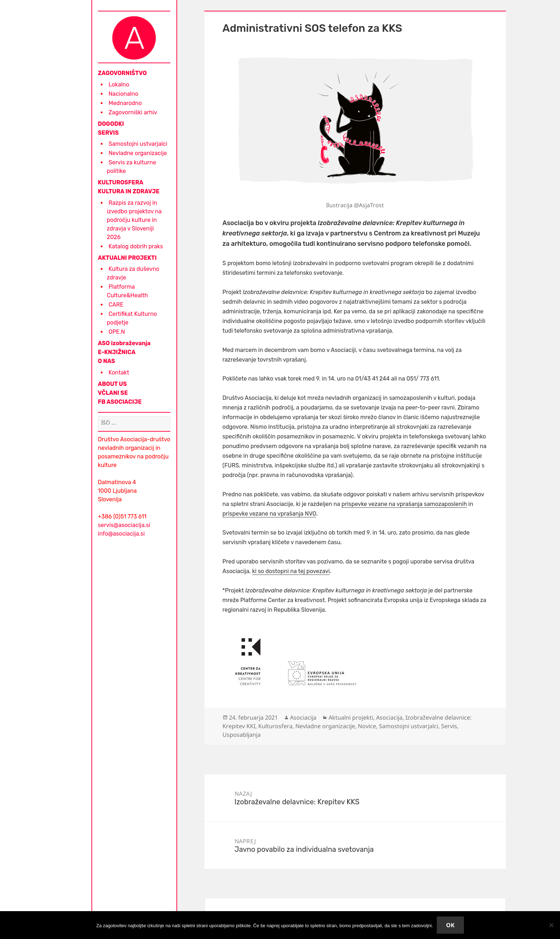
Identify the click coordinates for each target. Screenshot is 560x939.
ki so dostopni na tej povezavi (291, 571)
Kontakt (119, 372)
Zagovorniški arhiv (133, 112)
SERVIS (108, 133)
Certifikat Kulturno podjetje (132, 318)
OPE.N (117, 332)
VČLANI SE (113, 393)
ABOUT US (112, 384)
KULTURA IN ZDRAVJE (129, 191)
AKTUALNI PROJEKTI (127, 258)
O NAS (106, 361)
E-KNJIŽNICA (117, 352)
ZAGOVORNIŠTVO (122, 73)
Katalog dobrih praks (136, 246)
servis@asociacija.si (124, 525)
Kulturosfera (275, 726)
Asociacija (303, 717)
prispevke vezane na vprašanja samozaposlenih (404, 504)
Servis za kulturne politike (131, 167)
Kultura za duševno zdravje (133, 273)
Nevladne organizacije (138, 153)
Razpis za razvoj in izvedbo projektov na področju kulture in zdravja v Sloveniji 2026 (134, 220)
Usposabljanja (242, 735)
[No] (551, 925)
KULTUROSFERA (121, 182)
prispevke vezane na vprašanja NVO (269, 514)
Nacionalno (123, 94)
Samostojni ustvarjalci (138, 144)
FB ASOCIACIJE (120, 402)
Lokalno (119, 85)
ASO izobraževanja (124, 343)
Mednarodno (125, 103)
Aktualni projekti (351, 717)
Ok (450, 925)
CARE (116, 305)
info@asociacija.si (121, 534)
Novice (367, 726)
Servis (449, 726)
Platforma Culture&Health (127, 291)
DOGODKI (111, 124)
